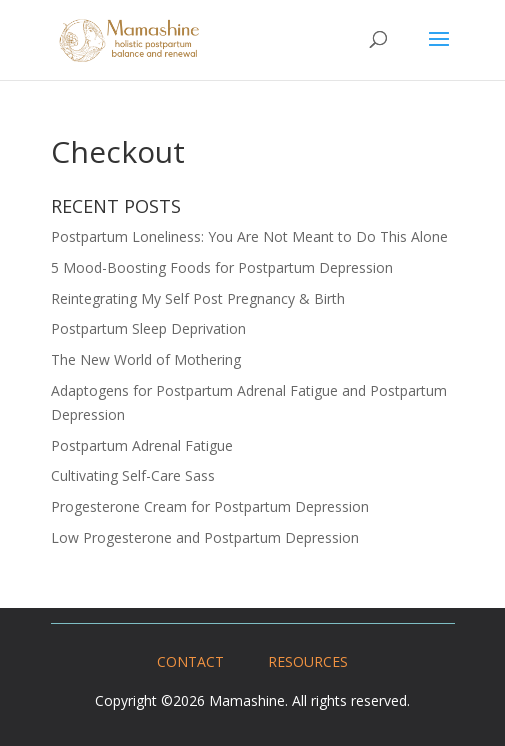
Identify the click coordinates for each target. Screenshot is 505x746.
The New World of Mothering (146, 359)
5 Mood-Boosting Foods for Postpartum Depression (222, 267)
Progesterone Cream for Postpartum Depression (210, 506)
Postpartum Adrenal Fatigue (142, 445)
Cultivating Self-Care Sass (133, 475)
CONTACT (190, 661)
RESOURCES (308, 661)
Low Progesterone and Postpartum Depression (205, 537)
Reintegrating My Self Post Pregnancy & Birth (198, 298)
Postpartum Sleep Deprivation (148, 328)
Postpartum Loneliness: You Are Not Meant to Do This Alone (249, 236)
